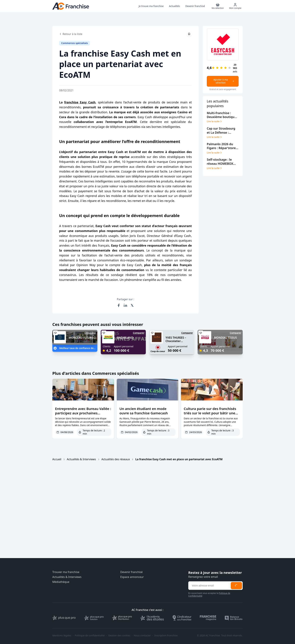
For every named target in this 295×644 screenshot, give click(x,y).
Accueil (57, 459)
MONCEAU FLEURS (81, 338)
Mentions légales (62, 636)
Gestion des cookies (119, 636)
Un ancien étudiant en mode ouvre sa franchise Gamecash (144, 411)
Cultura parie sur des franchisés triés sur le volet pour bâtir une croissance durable (210, 413)
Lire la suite (215, 121)
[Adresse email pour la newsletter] (209, 586)
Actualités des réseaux (116, 459)
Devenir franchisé (131, 572)
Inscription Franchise (166, 636)
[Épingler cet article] (189, 34)
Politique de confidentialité (90, 636)
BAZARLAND (125, 338)
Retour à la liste (71, 34)
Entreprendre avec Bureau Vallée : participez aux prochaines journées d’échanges (83, 413)
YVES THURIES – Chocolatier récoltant (176, 341)
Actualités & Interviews (81, 459)
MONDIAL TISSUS (225, 338)
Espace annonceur (132, 577)
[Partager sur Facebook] (119, 305)
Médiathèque (61, 582)
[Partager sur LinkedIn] (125, 305)
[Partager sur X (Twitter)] (132, 305)
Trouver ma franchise (66, 572)
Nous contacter (142, 636)
